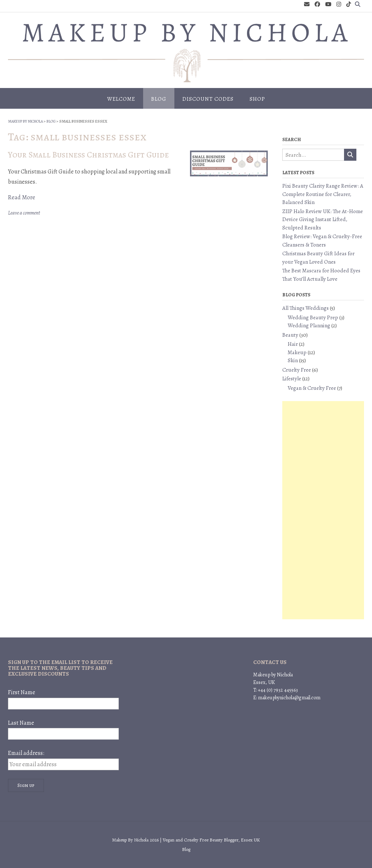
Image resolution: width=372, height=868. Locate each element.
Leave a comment (24, 213)
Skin (293, 360)
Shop (257, 99)
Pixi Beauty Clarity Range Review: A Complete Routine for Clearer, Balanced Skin (323, 194)
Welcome (121, 99)
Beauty (290, 335)
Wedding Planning (309, 325)
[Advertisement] (323, 510)
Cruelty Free (297, 370)
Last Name (21, 723)
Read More (22, 197)
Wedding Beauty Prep (313, 317)
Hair (293, 344)
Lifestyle (292, 379)
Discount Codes (208, 99)
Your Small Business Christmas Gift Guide (88, 155)
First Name (22, 692)
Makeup (297, 352)
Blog (159, 99)
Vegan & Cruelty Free (312, 388)
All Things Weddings (306, 308)
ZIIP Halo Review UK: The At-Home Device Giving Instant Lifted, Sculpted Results (323, 219)
